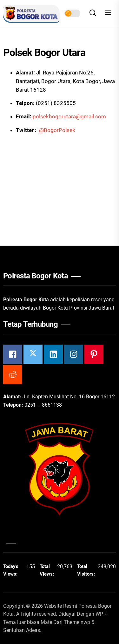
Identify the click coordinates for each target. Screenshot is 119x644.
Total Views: (47, 570)
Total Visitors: (87, 570)
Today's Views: (11, 570)
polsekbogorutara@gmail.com (69, 116)
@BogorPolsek (57, 130)
